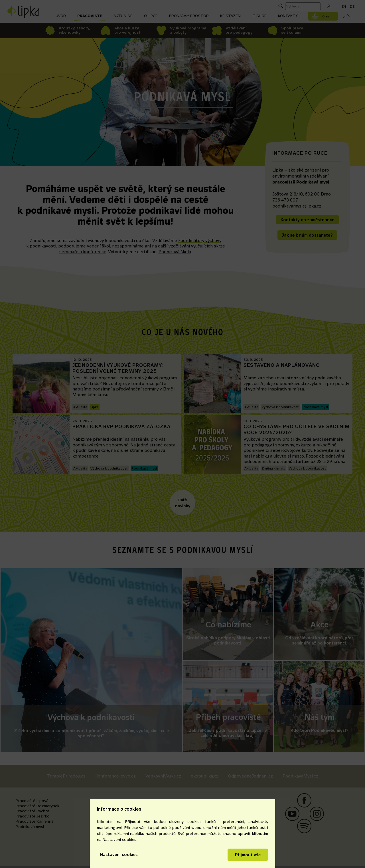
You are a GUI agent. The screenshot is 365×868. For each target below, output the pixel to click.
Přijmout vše (248, 855)
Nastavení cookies (119, 854)
